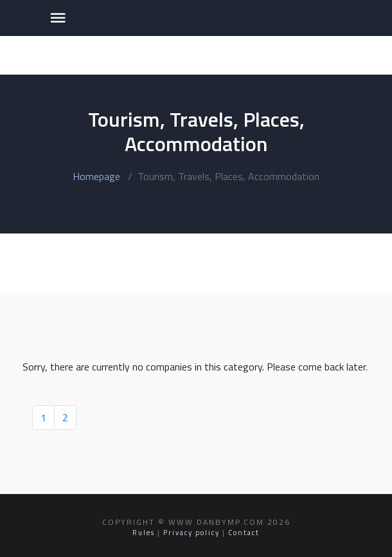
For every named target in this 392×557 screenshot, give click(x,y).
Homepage (96, 176)
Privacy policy (192, 533)
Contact (244, 533)
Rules (144, 533)
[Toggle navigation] (58, 18)
